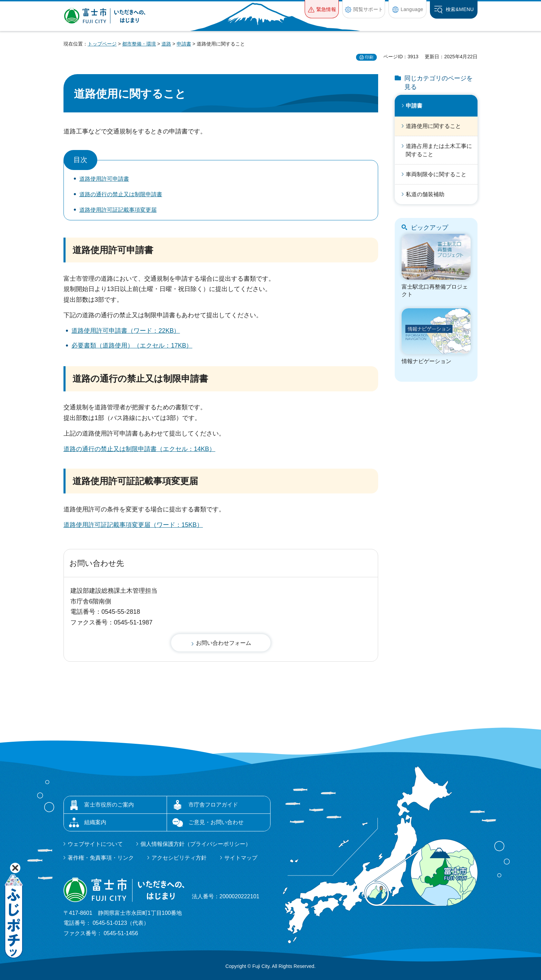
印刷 (369, 57)
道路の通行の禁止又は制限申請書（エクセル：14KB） (139, 449)
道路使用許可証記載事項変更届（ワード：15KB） (133, 525)
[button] (322, 9)
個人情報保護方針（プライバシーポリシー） (196, 844)
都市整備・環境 (139, 44)
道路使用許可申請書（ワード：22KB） (126, 331)
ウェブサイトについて (95, 844)
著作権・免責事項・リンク (101, 858)
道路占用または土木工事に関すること (439, 150)
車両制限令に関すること (436, 174)
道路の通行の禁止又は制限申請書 (121, 194)
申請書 (184, 44)
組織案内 (95, 822)
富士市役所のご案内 (109, 805)
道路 (166, 44)
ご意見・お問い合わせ (216, 822)
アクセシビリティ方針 (179, 858)
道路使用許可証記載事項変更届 (118, 210)
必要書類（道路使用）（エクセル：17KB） (132, 346)
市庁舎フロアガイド (213, 805)
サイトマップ (241, 858)
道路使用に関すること (433, 126)
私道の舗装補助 (425, 194)
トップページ (102, 44)
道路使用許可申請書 (104, 179)
